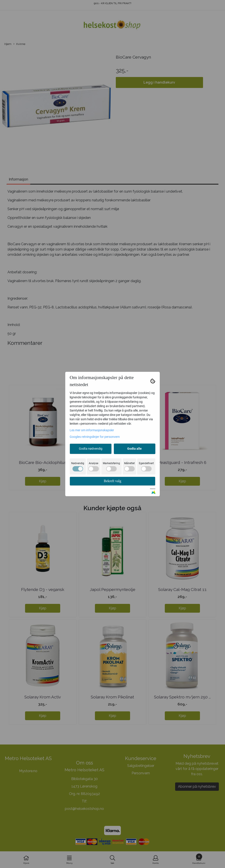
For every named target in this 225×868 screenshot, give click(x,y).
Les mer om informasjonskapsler (92, 430)
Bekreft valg (112, 481)
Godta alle (134, 449)
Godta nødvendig (91, 449)
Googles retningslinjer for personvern (95, 437)
